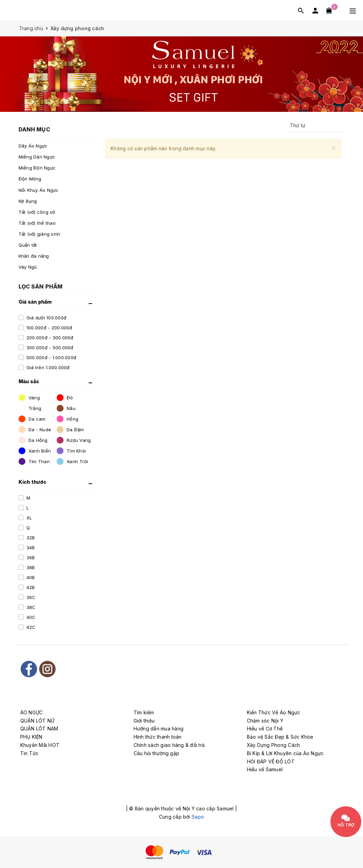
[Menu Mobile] (353, 10)
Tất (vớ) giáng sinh (39, 234)
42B (30, 587)
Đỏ (65, 398)
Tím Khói (71, 451)
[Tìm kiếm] (301, 10)
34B (30, 548)
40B (30, 577)
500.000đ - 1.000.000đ (51, 357)
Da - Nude (35, 430)
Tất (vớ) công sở (37, 212)
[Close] (333, 147)
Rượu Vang (74, 440)
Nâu (66, 408)
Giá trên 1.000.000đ (47, 367)
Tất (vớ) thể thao (37, 223)
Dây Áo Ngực (33, 146)
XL (29, 518)
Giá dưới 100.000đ (46, 318)
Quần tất (28, 245)
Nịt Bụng (28, 201)
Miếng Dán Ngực (37, 157)
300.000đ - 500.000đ (49, 348)
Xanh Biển (35, 451)
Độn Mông (30, 179)
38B (30, 567)
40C (30, 617)
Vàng (29, 398)
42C (30, 627)
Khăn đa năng (34, 256)
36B (30, 558)
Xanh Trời (72, 461)
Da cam (32, 419)
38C (30, 607)
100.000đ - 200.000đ (49, 328)
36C (30, 597)
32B (30, 538)
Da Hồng (33, 440)
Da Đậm (70, 430)
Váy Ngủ (28, 267)
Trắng (30, 408)
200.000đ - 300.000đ (49, 338)
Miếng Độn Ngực (37, 168)
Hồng (67, 419)
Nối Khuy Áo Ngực (39, 190)
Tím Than (34, 461)
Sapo (198, 817)
